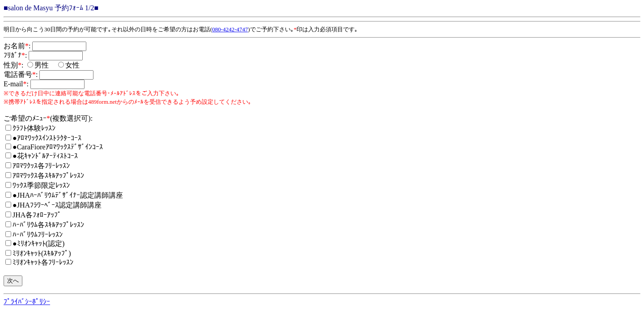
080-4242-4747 (230, 29)
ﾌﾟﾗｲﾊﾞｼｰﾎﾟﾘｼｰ (27, 302)
